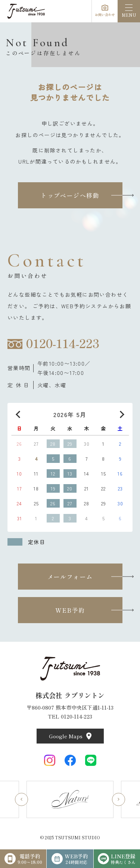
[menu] (129, 11)
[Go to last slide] (21, 799)
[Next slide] (119, 799)
